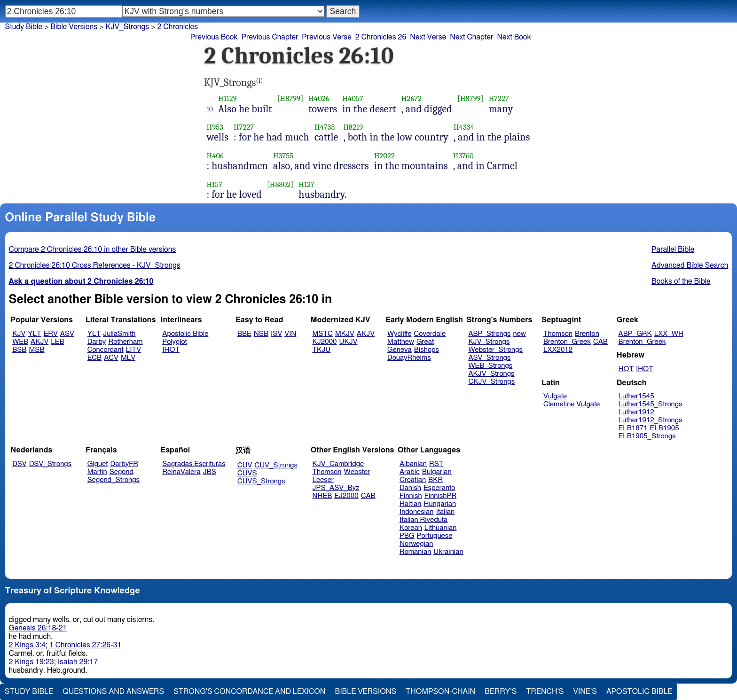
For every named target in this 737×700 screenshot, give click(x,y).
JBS (210, 472)
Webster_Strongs (495, 350)
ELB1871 (633, 428)
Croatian (413, 480)
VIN (290, 334)
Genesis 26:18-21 (38, 628)
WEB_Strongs (490, 366)
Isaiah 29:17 (78, 662)
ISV (276, 334)
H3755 (283, 156)
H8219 (353, 127)
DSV (20, 464)
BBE (244, 334)
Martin (97, 472)
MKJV (345, 334)
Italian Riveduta (423, 520)
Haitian (411, 504)
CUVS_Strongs (261, 481)
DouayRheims (409, 358)
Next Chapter (471, 37)
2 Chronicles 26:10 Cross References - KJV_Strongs (95, 265)
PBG (407, 536)
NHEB (322, 496)
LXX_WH (669, 334)
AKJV (39, 342)
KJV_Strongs (127, 27)
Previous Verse (326, 37)
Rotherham (125, 342)
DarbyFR (125, 464)
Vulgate (555, 396)
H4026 (319, 98)
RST (436, 464)
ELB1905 (665, 428)
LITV (133, 350)
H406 (216, 156)
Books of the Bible (681, 281)
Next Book (514, 37)
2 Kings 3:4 (27, 645)
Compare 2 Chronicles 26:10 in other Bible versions (93, 249)
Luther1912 (636, 412)
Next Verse (428, 37)
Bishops (427, 350)
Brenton (587, 334)
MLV (128, 358)
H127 (306, 184)
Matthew (401, 342)
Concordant (106, 350)
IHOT (171, 350)
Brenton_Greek (567, 342)
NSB (261, 334)
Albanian (413, 464)
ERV (51, 334)
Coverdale (430, 334)
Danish (410, 488)
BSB (19, 350)
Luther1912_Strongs (651, 420)
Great (425, 342)
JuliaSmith (119, 334)
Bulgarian (437, 472)
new (520, 334)
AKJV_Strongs (491, 374)
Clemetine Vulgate (572, 404)
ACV (111, 358)
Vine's (585, 692)
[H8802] (280, 184)
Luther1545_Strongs (651, 404)
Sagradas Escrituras (194, 464)
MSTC (323, 334)
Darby (97, 342)
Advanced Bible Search (690, 265)
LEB (57, 342)
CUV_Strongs (276, 465)
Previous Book (214, 37)
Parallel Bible (673, 249)
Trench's (545, 692)
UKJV (349, 342)
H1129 (227, 98)
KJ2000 (325, 342)
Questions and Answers (113, 692)
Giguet (98, 464)
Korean (411, 528)
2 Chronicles (178, 27)
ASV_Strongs (489, 358)
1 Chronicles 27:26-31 (85, 645)
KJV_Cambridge (338, 464)
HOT (626, 369)
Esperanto (439, 488)
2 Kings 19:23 (31, 662)
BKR (435, 480)
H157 (215, 184)
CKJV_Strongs (491, 382)
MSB (36, 350)
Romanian (415, 552)
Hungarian (440, 504)
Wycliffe (399, 334)
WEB (20, 342)
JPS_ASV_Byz (336, 488)
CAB (600, 342)
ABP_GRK (635, 334)
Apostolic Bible (639, 692)
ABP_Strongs (489, 334)
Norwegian (416, 544)
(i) (260, 81)
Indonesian (417, 512)
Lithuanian (441, 528)
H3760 (463, 156)
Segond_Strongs (114, 480)
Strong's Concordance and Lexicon (249, 692)
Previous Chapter (270, 37)
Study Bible (24, 27)
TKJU (322, 350)
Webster (357, 472)
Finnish (411, 496)
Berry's (501, 692)
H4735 (325, 127)
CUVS (247, 473)
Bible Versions (74, 27)
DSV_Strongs (51, 464)
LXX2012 (558, 350)
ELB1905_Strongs (647, 436)
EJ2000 (346, 496)
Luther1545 (636, 396)
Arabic (410, 472)
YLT (34, 334)
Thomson (558, 334)
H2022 (384, 156)
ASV (67, 334)
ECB (94, 358)
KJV (19, 334)
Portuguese (435, 536)
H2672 (412, 98)
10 (210, 109)
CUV (245, 465)
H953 (215, 127)
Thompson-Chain (440, 692)
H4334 (464, 127)
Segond (122, 472)
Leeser (323, 480)
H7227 (499, 98)
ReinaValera (181, 472)
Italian (445, 512)
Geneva (400, 350)
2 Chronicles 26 (381, 37)
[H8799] (290, 98)
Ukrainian (448, 552)
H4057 (353, 98)
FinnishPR (441, 496)
